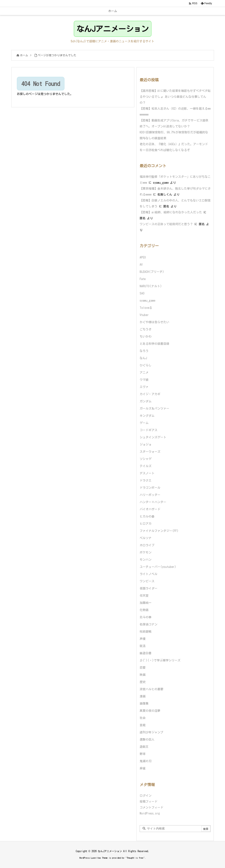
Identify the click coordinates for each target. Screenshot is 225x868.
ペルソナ (146, 538)
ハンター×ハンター (153, 502)
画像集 (144, 704)
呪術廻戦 (146, 632)
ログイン (146, 796)
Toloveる (146, 308)
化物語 (144, 610)
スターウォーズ (150, 452)
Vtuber (144, 315)
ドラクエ (146, 480)
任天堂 (144, 596)
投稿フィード (149, 802)
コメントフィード (151, 807)
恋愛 (143, 668)
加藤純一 (146, 603)
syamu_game (147, 301)
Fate (143, 279)
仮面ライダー (149, 588)
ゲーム (144, 423)
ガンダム (146, 401)
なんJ (143, 358)
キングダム (147, 416)
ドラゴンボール (150, 488)
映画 (143, 675)
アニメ (144, 373)
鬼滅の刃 (146, 761)
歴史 (143, 682)
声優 (143, 639)
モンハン (146, 560)
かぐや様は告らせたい (154, 322)
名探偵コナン (149, 624)
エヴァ (144, 387)
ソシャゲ (146, 459)
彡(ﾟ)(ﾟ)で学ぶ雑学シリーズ (160, 660)
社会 (143, 718)
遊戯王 (144, 747)
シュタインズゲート (153, 437)
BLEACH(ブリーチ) (152, 272)
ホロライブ (147, 545)
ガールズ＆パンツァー (154, 408)
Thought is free (135, 858)
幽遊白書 (146, 653)
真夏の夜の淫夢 (150, 711)
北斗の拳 (146, 617)
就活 (143, 646)
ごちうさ (146, 329)
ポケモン (146, 552)
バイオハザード (150, 509)
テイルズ (146, 466)
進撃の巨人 (147, 740)
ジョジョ (146, 444)
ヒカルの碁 (147, 516)
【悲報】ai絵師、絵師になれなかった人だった (171, 212)
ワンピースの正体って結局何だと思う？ (166, 224)
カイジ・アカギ (150, 394)
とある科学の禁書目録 (154, 344)
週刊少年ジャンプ (151, 732)
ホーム (24, 55)
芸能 (143, 725)
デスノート (147, 473)
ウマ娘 (144, 380)
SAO (142, 293)
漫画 (143, 696)
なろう (144, 351)
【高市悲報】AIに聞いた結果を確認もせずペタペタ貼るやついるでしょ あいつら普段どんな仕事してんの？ (175, 97)
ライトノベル (149, 574)
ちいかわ (146, 337)
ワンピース (147, 581)
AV (141, 265)
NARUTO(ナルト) (151, 286)
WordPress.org (150, 813)
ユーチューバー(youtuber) (158, 567)
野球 (143, 754)
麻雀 (143, 768)
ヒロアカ (146, 524)
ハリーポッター (150, 495)
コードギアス (149, 430)
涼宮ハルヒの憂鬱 (151, 689)
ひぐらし (146, 365)
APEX (143, 257)
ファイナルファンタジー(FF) (159, 531)
